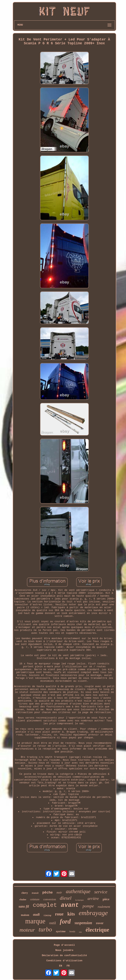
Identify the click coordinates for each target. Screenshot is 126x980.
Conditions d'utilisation (64, 961)
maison (25, 915)
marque (35, 921)
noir (59, 892)
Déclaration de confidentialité (64, 955)
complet (45, 905)
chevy (25, 893)
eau (80, 932)
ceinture (35, 899)
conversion (50, 899)
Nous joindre (64, 950)
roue (59, 914)
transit (35, 893)
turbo (45, 929)
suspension (83, 923)
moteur (27, 930)
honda (72, 931)
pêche (48, 893)
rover (100, 923)
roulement (104, 907)
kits (71, 914)
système (61, 932)
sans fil (24, 906)
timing (47, 915)
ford (65, 921)
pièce (106, 899)
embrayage (93, 913)
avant (70, 905)
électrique (97, 930)
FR (68, 966)
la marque (79, 900)
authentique (78, 891)
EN (61, 966)
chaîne (23, 899)
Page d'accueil (64, 945)
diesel (66, 898)
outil (53, 923)
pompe (88, 906)
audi (36, 914)
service (101, 892)
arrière (93, 899)
